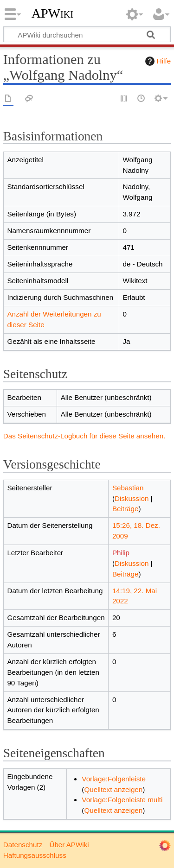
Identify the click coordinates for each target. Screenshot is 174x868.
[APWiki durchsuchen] (87, 34)
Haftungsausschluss (35, 855)
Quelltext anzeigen (113, 789)
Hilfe (157, 61)
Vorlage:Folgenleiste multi (122, 800)
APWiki (52, 13)
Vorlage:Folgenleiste (114, 779)
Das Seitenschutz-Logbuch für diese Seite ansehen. (84, 436)
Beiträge (126, 509)
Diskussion (132, 498)
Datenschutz (23, 845)
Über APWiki (69, 845)
